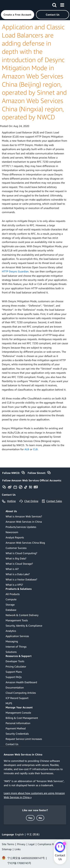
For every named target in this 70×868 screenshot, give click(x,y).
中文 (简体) (33, 834)
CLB (35, 449)
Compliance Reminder (50, 844)
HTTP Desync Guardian (15, 271)
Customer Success (16, 548)
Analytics (11, 631)
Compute (11, 599)
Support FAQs (14, 677)
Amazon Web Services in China (24, 522)
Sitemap (7, 849)
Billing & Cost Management (22, 718)
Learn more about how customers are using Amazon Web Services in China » (34, 795)
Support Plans (14, 672)
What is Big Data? (16, 558)
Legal (31, 844)
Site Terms (8, 844)
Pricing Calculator (16, 666)
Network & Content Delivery (22, 615)
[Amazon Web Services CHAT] (60, 847)
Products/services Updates (21, 527)
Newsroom (12, 532)
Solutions (11, 652)
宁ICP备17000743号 (19, 863)
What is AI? (12, 569)
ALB (27, 449)
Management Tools (17, 620)
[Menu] (62, 4)
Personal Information (18, 723)
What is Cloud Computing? (21, 553)
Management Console (18, 713)
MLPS (9, 703)
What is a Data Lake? (18, 574)
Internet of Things (16, 647)
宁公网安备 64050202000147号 (26, 858)
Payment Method (16, 728)
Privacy (21, 844)
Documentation (15, 687)
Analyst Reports (15, 537)
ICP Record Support (17, 698)
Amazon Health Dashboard (21, 682)
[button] (18, 15)
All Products (13, 594)
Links (18, 849)
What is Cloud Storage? (19, 564)
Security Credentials (17, 734)
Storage (10, 605)
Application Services (17, 636)
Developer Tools (15, 661)
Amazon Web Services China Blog (25, 543)
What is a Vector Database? (21, 579)
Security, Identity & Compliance (24, 626)
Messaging (12, 641)
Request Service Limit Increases (24, 739)
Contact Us (12, 744)
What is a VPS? (14, 585)
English (19, 834)
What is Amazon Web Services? (24, 516)
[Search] (54, 4)
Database (11, 610)
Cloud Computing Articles (21, 693)
